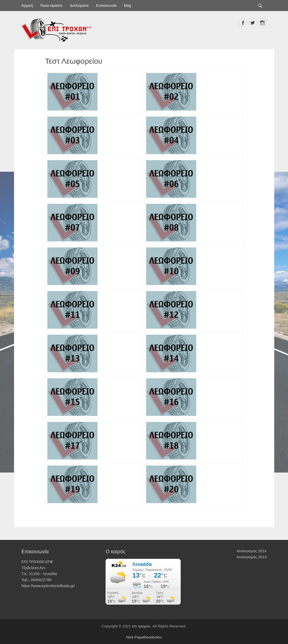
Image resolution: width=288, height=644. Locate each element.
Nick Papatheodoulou (144, 637)
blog (127, 5)
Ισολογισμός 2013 (252, 557)
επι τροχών (141, 626)
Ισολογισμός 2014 (252, 551)
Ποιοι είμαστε (51, 5)
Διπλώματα (79, 5)
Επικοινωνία (106, 5)
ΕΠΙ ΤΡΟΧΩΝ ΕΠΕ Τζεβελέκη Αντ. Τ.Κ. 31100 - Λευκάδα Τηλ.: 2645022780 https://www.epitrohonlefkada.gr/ (48, 574)
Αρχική (27, 5)
